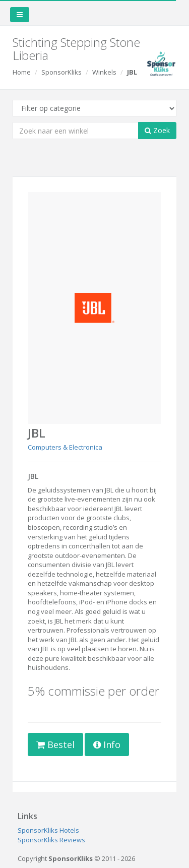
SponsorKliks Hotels (48, 830)
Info (107, 745)
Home (22, 72)
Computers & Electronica (65, 447)
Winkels (104, 72)
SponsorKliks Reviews (51, 840)
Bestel (55, 745)
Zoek (157, 130)
